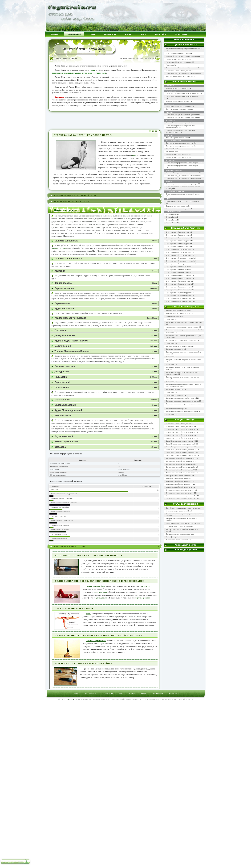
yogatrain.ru (70, 699)
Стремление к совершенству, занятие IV (181, 499)
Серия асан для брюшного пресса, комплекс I (183, 93)
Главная (75, 693)
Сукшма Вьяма (171, 214)
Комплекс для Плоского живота (178, 101)
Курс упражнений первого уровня (178, 232)
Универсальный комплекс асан (178, 59)
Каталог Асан (107, 693)
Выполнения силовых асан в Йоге (178, 540)
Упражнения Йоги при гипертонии (180, 62)
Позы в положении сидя (175, 409)
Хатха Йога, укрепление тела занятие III (181, 441)
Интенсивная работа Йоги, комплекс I (180, 464)
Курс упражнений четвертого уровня (179, 258)
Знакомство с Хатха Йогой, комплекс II (180, 427)
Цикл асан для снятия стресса (177, 206)
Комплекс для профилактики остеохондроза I (183, 163)
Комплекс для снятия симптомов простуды (182, 184)
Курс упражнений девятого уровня (179, 293)
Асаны (89, 614)
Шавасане (146, 586)
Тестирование (158, 693)
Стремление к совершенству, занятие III (181, 496)
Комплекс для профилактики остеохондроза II (183, 166)
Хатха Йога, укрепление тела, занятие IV (181, 455)
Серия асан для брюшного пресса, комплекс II (183, 96)
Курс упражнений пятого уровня (178, 267)
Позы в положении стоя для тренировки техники (184, 404)
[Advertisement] (105, 120)
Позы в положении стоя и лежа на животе (181, 411)
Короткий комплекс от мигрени (177, 123)
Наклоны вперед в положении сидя (179, 346)
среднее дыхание (101, 598)
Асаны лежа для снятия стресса (178, 209)
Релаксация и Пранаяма (174, 395)
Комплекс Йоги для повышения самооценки (183, 74)
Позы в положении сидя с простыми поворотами (184, 322)
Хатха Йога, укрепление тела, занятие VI (181, 450)
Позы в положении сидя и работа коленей (181, 398)
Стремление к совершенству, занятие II (180, 493)
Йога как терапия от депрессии (177, 138)
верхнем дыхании (143, 598)
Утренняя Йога (171, 149)
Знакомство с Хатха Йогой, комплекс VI (181, 438)
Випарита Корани (59, 248)
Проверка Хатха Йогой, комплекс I (179, 481)
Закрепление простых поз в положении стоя (182, 327)
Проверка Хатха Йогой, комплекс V (179, 487)
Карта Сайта (174, 693)
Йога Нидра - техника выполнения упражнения (183, 508)
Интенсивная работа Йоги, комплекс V (180, 470)
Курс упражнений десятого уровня (179, 298)
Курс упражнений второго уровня (180, 53)
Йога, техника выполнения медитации (180, 534)
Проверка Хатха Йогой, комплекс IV (179, 484)
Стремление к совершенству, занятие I (180, 490)
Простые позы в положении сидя (178, 313)
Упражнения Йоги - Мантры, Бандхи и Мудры (183, 523)
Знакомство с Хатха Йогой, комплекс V (180, 435)
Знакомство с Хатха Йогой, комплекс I (181, 71)
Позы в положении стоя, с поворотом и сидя (182, 401)
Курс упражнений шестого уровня (178, 275)
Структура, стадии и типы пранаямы (179, 526)
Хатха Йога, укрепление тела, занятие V (181, 453)
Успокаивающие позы (174, 316)
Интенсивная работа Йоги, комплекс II (180, 461)
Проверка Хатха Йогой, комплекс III (179, 476)
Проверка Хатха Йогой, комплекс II (179, 478)
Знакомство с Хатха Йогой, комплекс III (181, 429)
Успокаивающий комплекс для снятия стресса (183, 201)
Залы (121, 693)
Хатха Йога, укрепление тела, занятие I (180, 447)
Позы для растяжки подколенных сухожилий (182, 330)
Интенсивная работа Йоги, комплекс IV (180, 467)
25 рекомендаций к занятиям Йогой (179, 511)
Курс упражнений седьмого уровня (179, 281)
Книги (144, 693)
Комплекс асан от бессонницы (177, 88)
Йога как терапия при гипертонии (178, 109)
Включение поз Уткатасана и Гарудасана (182, 68)
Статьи (132, 693)
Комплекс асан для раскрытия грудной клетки (183, 194)
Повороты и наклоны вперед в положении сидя (183, 360)
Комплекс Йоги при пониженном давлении (183, 56)
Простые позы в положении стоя (178, 311)
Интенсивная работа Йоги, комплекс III (180, 458)
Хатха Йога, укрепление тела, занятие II (181, 444)
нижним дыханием (101, 592)
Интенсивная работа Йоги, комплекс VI (180, 473)
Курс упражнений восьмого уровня (179, 287)
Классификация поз (173, 537)
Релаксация (171, 65)
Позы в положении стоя (174, 349)
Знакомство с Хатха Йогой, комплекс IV (181, 432)
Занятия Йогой (91, 693)
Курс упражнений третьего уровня (179, 249)
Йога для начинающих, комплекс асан (181, 76)
